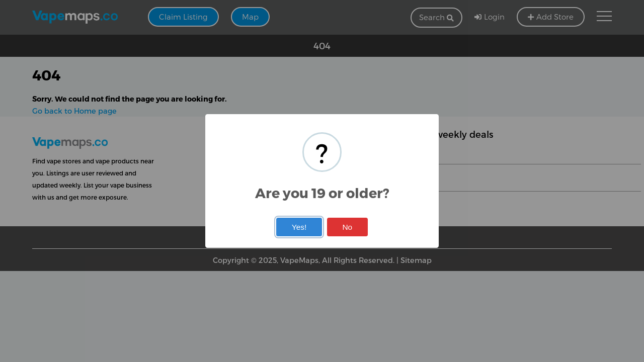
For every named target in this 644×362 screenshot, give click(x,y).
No (347, 227)
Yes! (299, 227)
